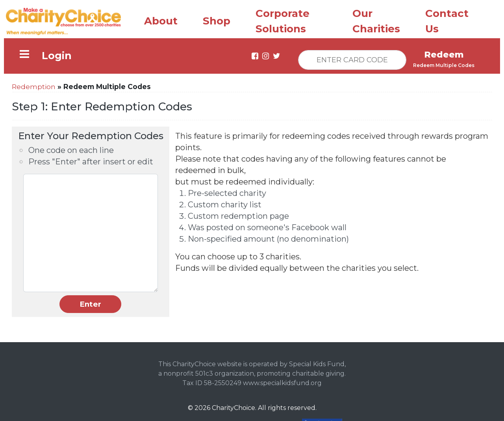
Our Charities (376, 21)
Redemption (34, 87)
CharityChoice (233, 408)
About (161, 21)
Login (57, 56)
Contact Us (447, 21)
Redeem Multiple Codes (444, 65)
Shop (217, 21)
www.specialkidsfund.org (282, 383)
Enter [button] (90, 304)
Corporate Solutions (283, 21)
